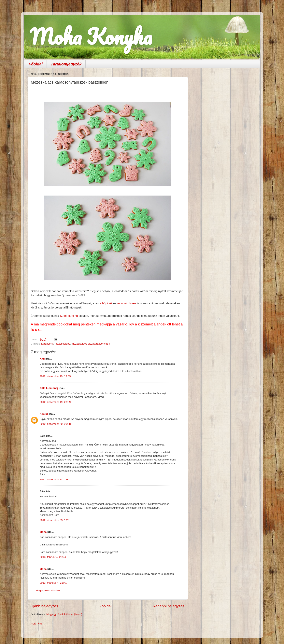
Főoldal (36, 64)
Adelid (44, 414)
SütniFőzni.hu (69, 316)
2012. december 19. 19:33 (55, 376)
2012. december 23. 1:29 (54, 520)
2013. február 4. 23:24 (53, 557)
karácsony (47, 344)
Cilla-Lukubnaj (49, 388)
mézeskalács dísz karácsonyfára (91, 344)
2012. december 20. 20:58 (55, 424)
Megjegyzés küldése (48, 590)
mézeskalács (62, 344)
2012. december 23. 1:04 (54, 480)
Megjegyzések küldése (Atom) (64, 614)
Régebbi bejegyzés (169, 606)
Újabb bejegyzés (44, 606)
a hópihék (106, 303)
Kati (42, 359)
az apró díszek (127, 303)
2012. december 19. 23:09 (55, 402)
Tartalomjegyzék (66, 64)
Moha (43, 532)
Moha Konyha (91, 36)
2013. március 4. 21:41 (53, 583)
